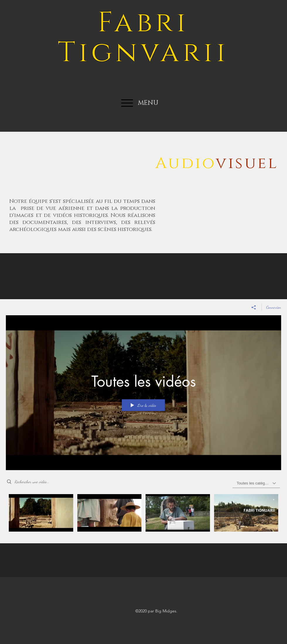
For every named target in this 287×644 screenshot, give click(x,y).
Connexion (274, 307)
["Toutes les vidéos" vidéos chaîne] (143, 514)
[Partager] (254, 307)
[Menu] (127, 103)
